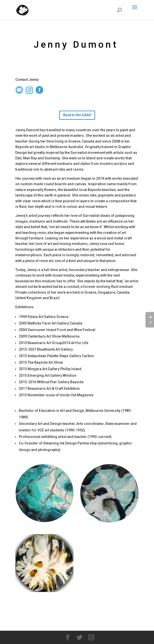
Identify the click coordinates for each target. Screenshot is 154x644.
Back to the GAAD (77, 115)
